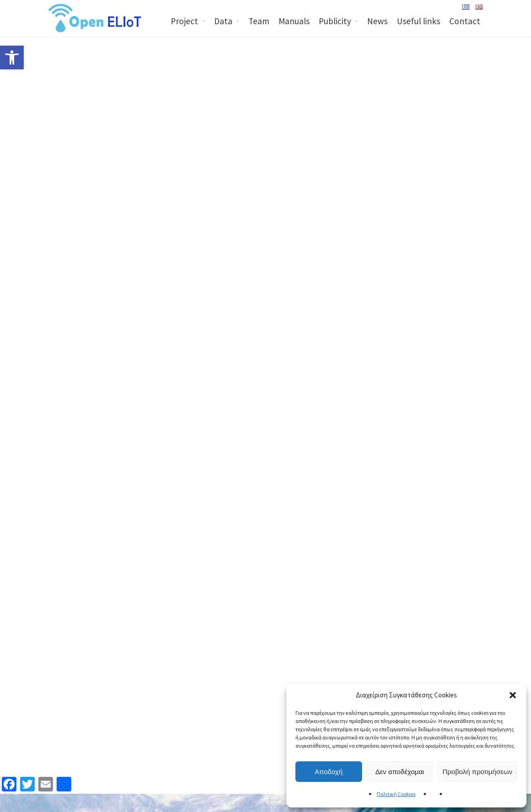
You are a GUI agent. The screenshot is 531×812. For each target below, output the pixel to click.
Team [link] (259, 21)
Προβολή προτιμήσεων (477, 772)
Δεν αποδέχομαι (400, 772)
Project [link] (184, 21)
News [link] (377, 21)
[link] (12, 58)
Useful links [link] (418, 21)
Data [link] (223, 21)
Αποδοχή (329, 772)
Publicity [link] (335, 21)
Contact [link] (465, 21)
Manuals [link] (294, 21)
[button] (513, 695)
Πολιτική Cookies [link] (396, 794)
